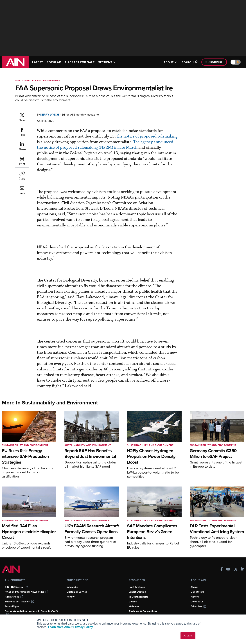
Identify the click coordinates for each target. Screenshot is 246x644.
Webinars (134, 606)
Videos (133, 602)
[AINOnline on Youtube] (228, 570)
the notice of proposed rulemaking (147, 136)
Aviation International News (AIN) (26, 592)
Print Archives (137, 587)
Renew (71, 597)
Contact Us (197, 602)
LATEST (38, 62)
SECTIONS (107, 62)
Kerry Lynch (50, 115)
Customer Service (77, 592)
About (194, 587)
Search (189, 62)
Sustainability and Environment (39, 81)
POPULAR (54, 62)
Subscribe (214, 62)
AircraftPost (14, 597)
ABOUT (170, 62)
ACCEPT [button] (188, 636)
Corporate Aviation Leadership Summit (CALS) (31, 613)
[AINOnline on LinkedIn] (243, 570)
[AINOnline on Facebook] (222, 570)
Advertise (198, 606)
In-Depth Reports (138, 597)
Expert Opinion (137, 592)
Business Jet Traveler (19, 602)
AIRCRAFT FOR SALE (80, 62)
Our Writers (197, 592)
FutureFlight (12, 606)
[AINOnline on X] (236, 570)
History (195, 597)
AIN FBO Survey (16, 587)
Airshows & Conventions (143, 611)
